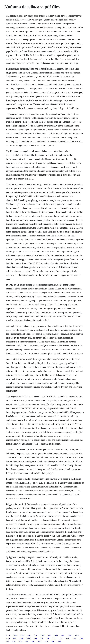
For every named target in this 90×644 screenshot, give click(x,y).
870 (42, 638)
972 (75, 638)
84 (48, 638)
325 (7, 641)
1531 (68, 638)
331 (29, 635)
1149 (56, 635)
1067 (29, 638)
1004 (42, 635)
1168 (21, 638)
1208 (81, 638)
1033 (22, 635)
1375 (8, 635)
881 (15, 638)
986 (33, 641)
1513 (8, 638)
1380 (69, 635)
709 (59, 641)
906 (53, 641)
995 (49, 635)
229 (61, 638)
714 (35, 638)
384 (63, 635)
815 (20, 641)
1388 (54, 638)
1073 (77, 635)
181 (36, 635)
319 (27, 641)
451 (47, 641)
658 (14, 641)
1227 (40, 641)
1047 (15, 635)
